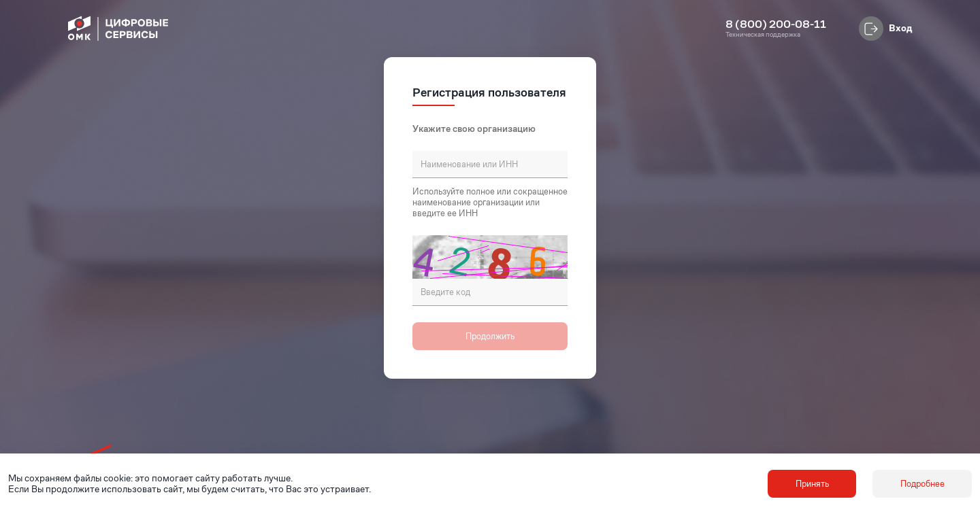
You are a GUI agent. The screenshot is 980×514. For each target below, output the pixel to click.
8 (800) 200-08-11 (776, 24)
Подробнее (922, 484)
